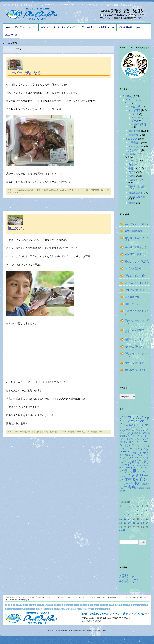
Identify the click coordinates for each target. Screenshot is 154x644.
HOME (8, 27)
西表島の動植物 (137, 187)
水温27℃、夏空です (136, 254)
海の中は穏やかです (136, 346)
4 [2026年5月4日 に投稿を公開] (120, 515)
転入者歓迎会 (132, 297)
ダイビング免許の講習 (65, 609)
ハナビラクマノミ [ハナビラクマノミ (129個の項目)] (138, 465)
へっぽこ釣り (136, 106)
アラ (71, 190)
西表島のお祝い (137, 180)
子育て (132, 168)
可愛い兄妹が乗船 (134, 363)
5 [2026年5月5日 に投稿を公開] (124, 515)
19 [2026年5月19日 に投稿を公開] (125, 523)
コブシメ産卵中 (133, 269)
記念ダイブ (134, 150)
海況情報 (133, 135)
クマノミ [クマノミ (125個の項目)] (130, 439)
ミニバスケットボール (140, 119)
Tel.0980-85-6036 (91, 621)
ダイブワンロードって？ (25, 27)
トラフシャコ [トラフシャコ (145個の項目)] (140, 458)
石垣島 (45, 190)
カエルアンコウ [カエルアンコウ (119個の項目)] (136, 430)
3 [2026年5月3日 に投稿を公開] (146, 511)
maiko (15, 193)
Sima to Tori (11, 35)
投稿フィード (127, 577)
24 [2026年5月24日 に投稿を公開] (147, 523)
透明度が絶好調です (136, 231)
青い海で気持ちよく (136, 247)
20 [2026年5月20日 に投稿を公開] (129, 523)
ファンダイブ (107, 605)
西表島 (132, 176)
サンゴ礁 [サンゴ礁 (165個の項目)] (127, 442)
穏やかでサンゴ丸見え (137, 261)
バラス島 (133, 161)
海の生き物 (134, 131)
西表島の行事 (136, 193)
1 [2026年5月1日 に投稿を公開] (137, 511)
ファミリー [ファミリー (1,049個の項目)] (137, 475)
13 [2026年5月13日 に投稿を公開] (129, 519)
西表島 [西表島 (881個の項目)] (130, 487)
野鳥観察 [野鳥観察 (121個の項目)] (140, 488)
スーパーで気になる (24, 73)
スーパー (78, 190)
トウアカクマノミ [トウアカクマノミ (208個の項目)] (134, 456)
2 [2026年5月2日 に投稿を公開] (142, 511)
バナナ (135, 114)
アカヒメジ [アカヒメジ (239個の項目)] (130, 424)
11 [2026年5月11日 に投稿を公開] (121, 519)
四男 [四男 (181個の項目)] (126, 484)
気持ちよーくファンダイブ (137, 322)
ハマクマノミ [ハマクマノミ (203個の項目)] (140, 468)
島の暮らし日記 (34, 190)
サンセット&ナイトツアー (65, 27)
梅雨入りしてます (134, 339)
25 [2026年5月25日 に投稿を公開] (121, 527)
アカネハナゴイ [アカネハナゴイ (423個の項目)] (134, 423)
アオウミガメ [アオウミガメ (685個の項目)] (132, 417)
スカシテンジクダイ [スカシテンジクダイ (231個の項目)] (134, 449)
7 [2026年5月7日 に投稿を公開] (133, 515)
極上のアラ (17, 228)
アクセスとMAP (45, 605)
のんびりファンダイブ (137, 224)
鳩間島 (132, 203)
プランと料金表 (125, 27)
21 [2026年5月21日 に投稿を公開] (134, 523)
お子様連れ (134, 143)
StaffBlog (22, 190)
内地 (131, 165)
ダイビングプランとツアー (67, 605)
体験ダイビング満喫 (136, 276)
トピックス (131, 139)
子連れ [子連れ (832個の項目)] (135, 483)
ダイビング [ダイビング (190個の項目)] (137, 455)
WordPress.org (127, 582)
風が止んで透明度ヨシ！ (136, 331)
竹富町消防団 (139, 125)
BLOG (139, 27)
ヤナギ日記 (134, 110)
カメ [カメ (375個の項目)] (129, 435)
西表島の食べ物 (56, 190)
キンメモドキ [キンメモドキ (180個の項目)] (140, 436)
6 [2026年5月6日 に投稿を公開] (129, 515)
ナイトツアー (136, 146)
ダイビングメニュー (90, 605)
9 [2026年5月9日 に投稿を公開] (142, 515)
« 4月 (122, 530)
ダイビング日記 (134, 100)
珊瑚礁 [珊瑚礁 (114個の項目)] (145, 484)
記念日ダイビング (45, 609)
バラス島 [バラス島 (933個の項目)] (128, 471)
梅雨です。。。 (133, 304)
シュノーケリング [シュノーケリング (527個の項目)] (133, 444)
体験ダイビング (122, 605)
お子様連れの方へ (106, 27)
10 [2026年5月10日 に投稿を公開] (147, 515)
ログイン (124, 575)
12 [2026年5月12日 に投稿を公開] (125, 519)
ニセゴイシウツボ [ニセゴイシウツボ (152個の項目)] (134, 460)
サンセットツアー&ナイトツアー (20, 609)
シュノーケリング (140, 605)
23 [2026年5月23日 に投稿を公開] (143, 523)
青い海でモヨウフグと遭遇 (137, 239)
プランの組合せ (88, 27)
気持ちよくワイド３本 (137, 283)
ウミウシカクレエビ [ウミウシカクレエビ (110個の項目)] (136, 427)
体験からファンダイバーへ (137, 355)
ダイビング (45, 27)
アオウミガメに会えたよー (137, 312)
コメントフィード (129, 580)
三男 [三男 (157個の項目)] (122, 480)
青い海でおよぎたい (136, 370)
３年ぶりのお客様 (134, 290)
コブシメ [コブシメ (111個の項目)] (138, 439)
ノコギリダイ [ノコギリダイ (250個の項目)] (132, 462)
